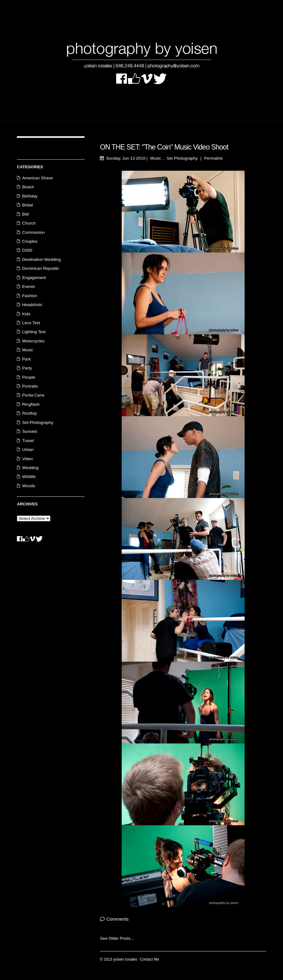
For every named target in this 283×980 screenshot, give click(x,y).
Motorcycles (33, 341)
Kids (26, 314)
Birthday (30, 196)
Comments (117, 919)
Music (156, 158)
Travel (28, 441)
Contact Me (149, 959)
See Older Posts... (117, 938)
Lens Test (31, 323)
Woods (29, 486)
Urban (28, 450)
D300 (27, 250)
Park (26, 359)
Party (27, 368)
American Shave (37, 178)
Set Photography (182, 158)
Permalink (213, 158)
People (29, 377)
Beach (28, 187)
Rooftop (29, 413)
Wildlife (29, 477)
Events (29, 287)
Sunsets (30, 431)
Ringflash (31, 404)
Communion (33, 232)
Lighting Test (34, 332)
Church (29, 223)
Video (28, 459)
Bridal (28, 205)
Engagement (34, 278)
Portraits (30, 386)
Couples (30, 241)
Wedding (30, 468)
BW (26, 214)
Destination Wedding (41, 259)
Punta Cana (33, 395)
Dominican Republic (41, 268)
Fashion (29, 296)
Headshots (32, 305)
